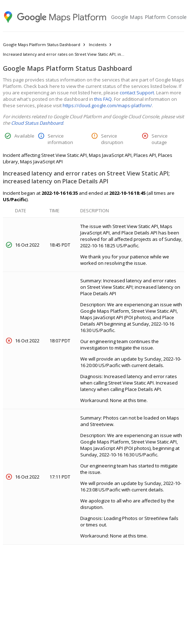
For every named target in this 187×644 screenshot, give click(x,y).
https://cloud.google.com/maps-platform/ (107, 105)
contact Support (137, 93)
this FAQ (103, 99)
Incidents (98, 44)
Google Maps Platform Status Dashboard (42, 44)
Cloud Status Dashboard (37, 123)
